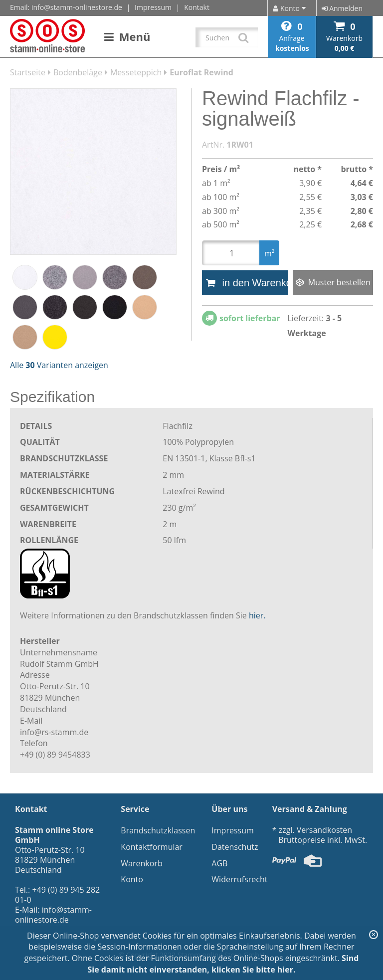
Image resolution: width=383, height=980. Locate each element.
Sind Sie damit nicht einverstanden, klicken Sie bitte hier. (223, 964)
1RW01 (240, 145)
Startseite (28, 72)
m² (269, 253)
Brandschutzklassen (158, 830)
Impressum (153, 7)
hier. (257, 615)
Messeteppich (136, 72)
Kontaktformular (152, 847)
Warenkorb (141, 863)
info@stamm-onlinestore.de (77, 7)
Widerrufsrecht (239, 879)
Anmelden (342, 8)
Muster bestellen (333, 282)
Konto (132, 879)
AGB (219, 863)
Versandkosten (324, 830)
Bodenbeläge (78, 72)
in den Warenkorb (247, 283)
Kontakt (197, 7)
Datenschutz (235, 847)
